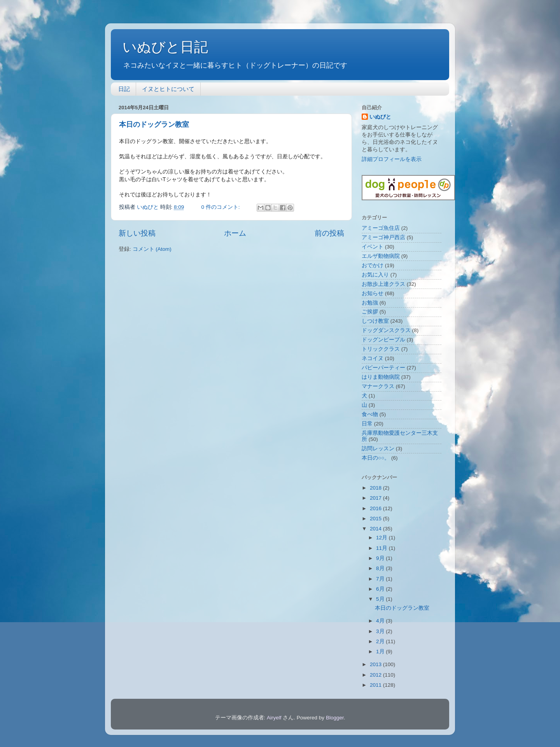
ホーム (235, 233)
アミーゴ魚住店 (381, 228)
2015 (376, 519)
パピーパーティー (383, 368)
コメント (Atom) (152, 249)
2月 (381, 641)
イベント (373, 247)
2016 (376, 508)
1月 (381, 652)
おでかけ (373, 265)
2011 (376, 685)
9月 (381, 558)
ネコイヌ (373, 358)
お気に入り (375, 275)
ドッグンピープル (383, 340)
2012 (376, 675)
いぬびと (380, 117)
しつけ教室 (375, 321)
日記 (124, 89)
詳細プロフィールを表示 (392, 159)
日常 (367, 424)
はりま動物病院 (381, 377)
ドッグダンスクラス (386, 330)
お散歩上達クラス (383, 284)
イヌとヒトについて (168, 89)
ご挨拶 (370, 312)
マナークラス (378, 386)
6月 (381, 589)
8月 (381, 568)
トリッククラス (381, 349)
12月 (382, 538)
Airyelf (274, 718)
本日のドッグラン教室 (154, 124)
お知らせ (373, 293)
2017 (376, 498)
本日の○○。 (376, 458)
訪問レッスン (378, 449)
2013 (376, 664)
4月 (381, 621)
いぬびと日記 (165, 47)
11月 (382, 548)
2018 (376, 488)
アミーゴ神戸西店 (383, 237)
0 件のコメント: (221, 207)
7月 (381, 579)
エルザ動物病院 (381, 256)
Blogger (335, 718)
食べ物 (370, 414)
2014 (376, 529)
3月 (381, 631)
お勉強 (370, 303)
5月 (381, 599)
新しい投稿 (137, 233)
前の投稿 (329, 233)
